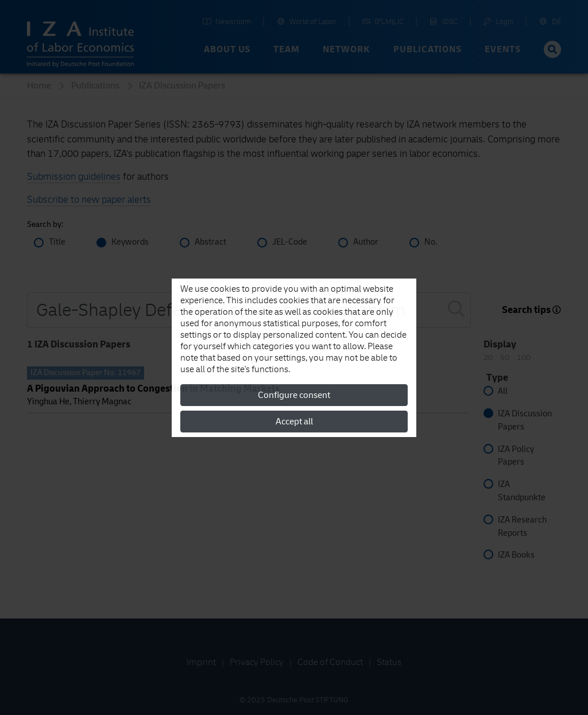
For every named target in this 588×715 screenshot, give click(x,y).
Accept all (294, 422)
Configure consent (294, 395)
